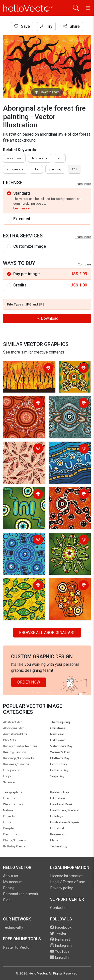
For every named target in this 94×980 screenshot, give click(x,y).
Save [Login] (22, 26)
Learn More (83, 184)
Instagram (61, 945)
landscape (40, 158)
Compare (84, 264)
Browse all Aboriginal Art (47, 633)
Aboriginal (14, 158)
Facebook (61, 927)
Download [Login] (47, 318)
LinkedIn (59, 957)
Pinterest (60, 939)
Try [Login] (46, 26)
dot (36, 169)
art (60, 158)
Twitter (58, 933)
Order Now (29, 682)
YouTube (60, 951)
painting (55, 169)
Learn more (21, 208)
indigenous (15, 169)
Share (71, 26)
